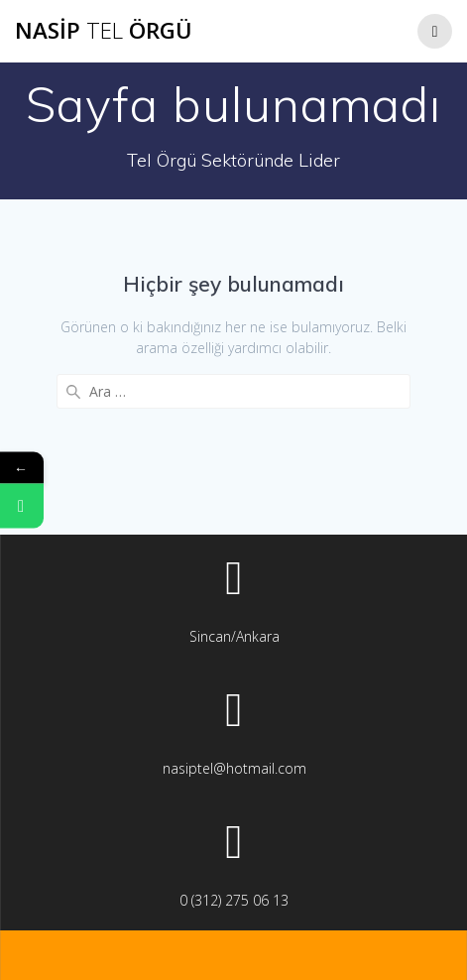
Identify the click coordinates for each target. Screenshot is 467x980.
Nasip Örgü (104, 31)
